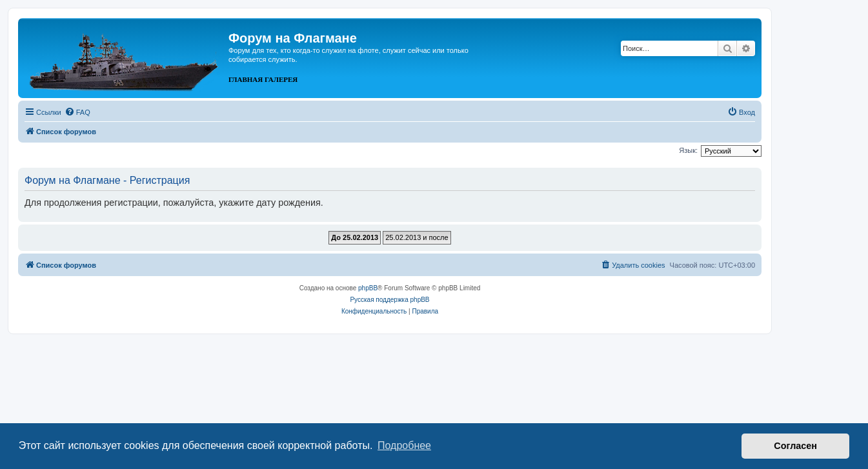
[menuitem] (77, 112)
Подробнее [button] (404, 445)
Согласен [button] (795, 446)
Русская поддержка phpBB (389, 300)
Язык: (688, 150)
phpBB (368, 288)
